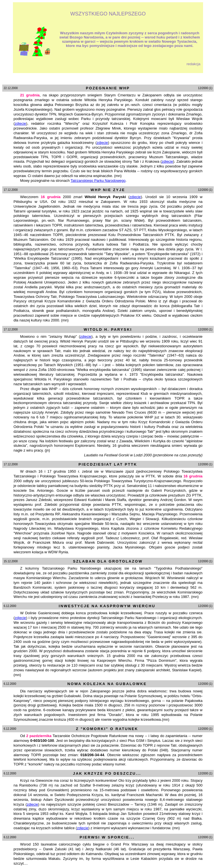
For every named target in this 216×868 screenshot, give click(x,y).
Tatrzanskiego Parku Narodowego (98, 181)
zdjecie (20, 123)
